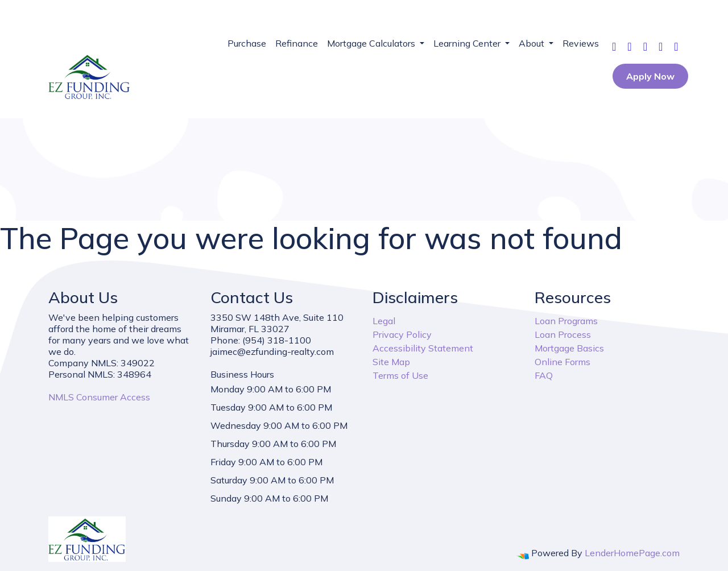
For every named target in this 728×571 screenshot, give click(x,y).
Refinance (297, 43)
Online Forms (562, 362)
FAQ (544, 375)
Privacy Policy (402, 334)
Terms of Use (400, 375)
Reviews (581, 43)
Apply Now (650, 76)
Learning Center (468, 43)
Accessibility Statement (423, 348)
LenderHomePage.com (632, 553)
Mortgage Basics (569, 348)
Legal (384, 321)
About (533, 43)
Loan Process (563, 334)
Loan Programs (566, 321)
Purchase (247, 43)
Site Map (391, 362)
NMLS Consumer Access (99, 397)
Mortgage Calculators (372, 43)
